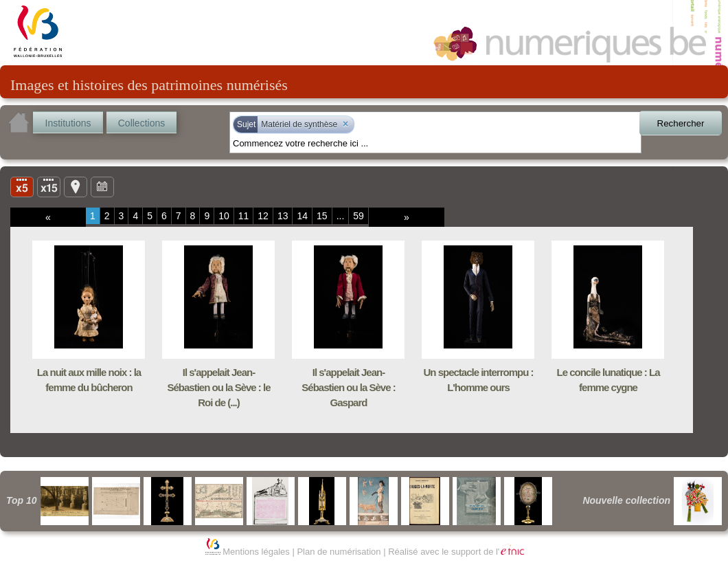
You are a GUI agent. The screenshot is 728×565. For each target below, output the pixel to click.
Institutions (68, 123)
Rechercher (681, 123)
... (341, 216)
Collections (141, 123)
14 (302, 216)
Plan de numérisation (339, 552)
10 (224, 216)
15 (322, 216)
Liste (49, 186)
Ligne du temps (102, 186)
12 (263, 216)
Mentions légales (256, 552)
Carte (76, 186)
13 (283, 216)
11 (244, 216)
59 (359, 216)
